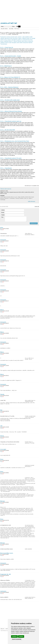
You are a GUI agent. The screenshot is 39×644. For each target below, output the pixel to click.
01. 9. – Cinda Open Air (7, 47)
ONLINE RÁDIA (4, 29)
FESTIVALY (17, 29)
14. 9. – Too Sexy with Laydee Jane (10, 100)
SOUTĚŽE (11, 29)
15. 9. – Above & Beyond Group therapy (11, 111)
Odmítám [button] (21, 636)
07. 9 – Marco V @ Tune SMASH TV (10, 77)
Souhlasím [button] (14, 636)
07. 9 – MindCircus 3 (6, 66)
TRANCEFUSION (6, 189)
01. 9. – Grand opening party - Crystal (11, 56)
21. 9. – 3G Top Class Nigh (8, 130)
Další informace (32, 201)
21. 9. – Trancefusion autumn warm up (11, 121)
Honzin (10, 34)
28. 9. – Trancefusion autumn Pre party (11, 158)
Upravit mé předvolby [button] (17, 639)
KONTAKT (7, 629)
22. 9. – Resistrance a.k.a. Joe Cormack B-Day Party (15, 141)
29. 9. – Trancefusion (6, 168)
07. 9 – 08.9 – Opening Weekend (9, 87)
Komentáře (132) (15, 34)
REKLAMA (2, 629)
